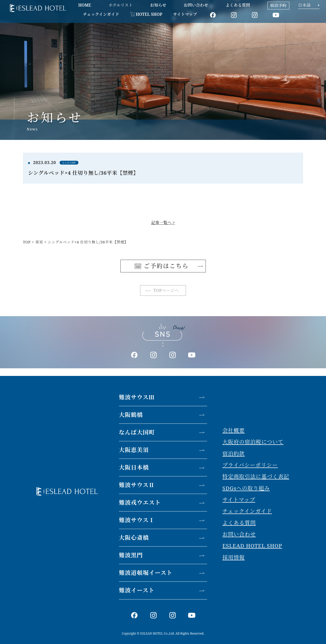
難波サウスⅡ (137, 485)
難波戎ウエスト (140, 502)
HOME (85, 5)
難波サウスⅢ (137, 397)
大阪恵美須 (134, 450)
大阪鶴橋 (131, 415)
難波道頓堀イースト (146, 573)
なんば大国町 (137, 432)
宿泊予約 (278, 5)
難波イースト (137, 590)
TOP (27, 242)
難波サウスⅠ (137, 520)
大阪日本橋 (134, 467)
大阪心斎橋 (134, 538)
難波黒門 (131, 555)
